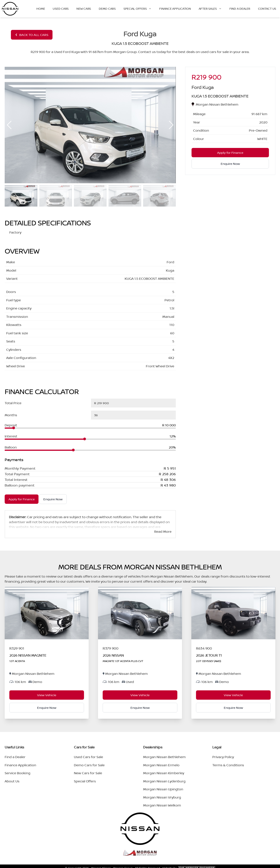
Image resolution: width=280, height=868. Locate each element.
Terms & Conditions (228, 765)
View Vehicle (47, 695)
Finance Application (175, 9)
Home (41, 9)
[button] (171, 125)
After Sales (212, 9)
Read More (163, 531)
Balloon (11, 447)
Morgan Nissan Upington (163, 789)
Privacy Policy (223, 757)
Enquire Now (53, 499)
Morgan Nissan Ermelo (161, 765)
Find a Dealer (240, 9)
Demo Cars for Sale (89, 765)
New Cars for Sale (88, 773)
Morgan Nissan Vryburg (162, 797)
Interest (11, 436)
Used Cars (61, 9)
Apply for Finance (22, 499)
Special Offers (140, 9)
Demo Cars (107, 9)
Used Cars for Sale (88, 757)
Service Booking (17, 773)
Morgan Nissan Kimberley (164, 773)
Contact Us (267, 9)
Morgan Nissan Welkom (162, 805)
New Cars (84, 9)
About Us (12, 781)
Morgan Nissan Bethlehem (164, 757)
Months (11, 415)
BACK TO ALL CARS (32, 35)
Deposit (11, 425)
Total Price (13, 403)
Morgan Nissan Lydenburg (164, 781)
